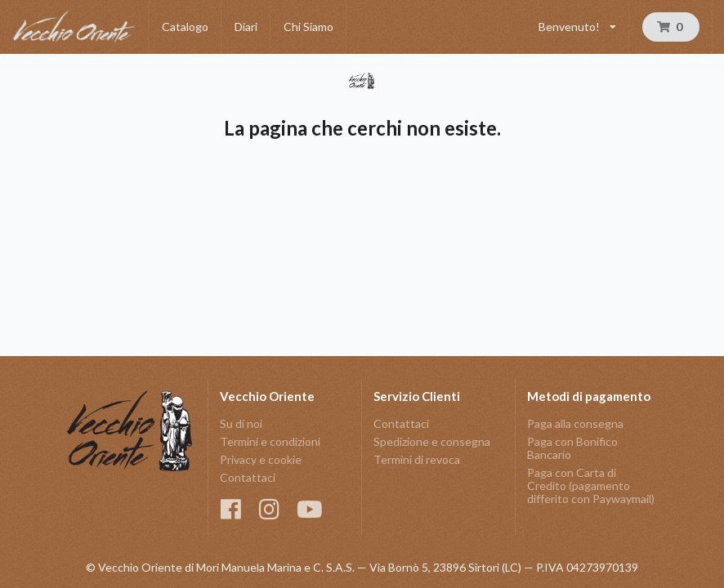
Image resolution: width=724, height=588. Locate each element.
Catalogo (185, 27)
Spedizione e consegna (432, 441)
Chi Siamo (308, 27)
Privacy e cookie (261, 459)
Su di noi (241, 424)
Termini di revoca (417, 459)
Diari (246, 27)
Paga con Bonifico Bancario (572, 448)
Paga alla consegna (575, 424)
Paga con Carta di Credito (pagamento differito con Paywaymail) (591, 486)
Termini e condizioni (270, 441)
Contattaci (248, 477)
